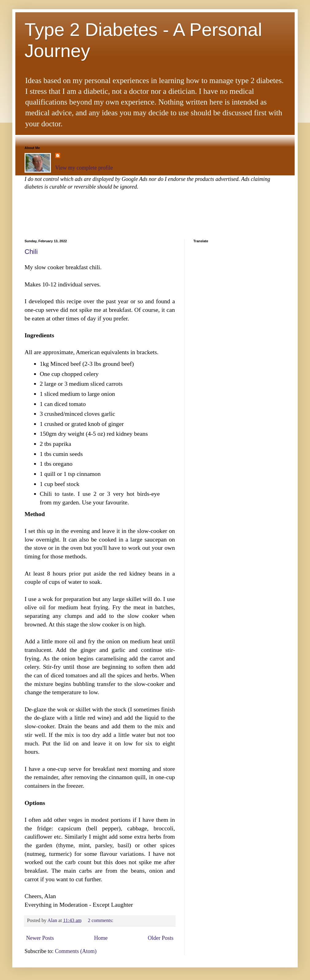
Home (101, 938)
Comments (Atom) (76, 951)
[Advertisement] (136, 214)
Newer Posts (40, 938)
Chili (31, 252)
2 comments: (101, 921)
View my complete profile (84, 168)
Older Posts (161, 938)
